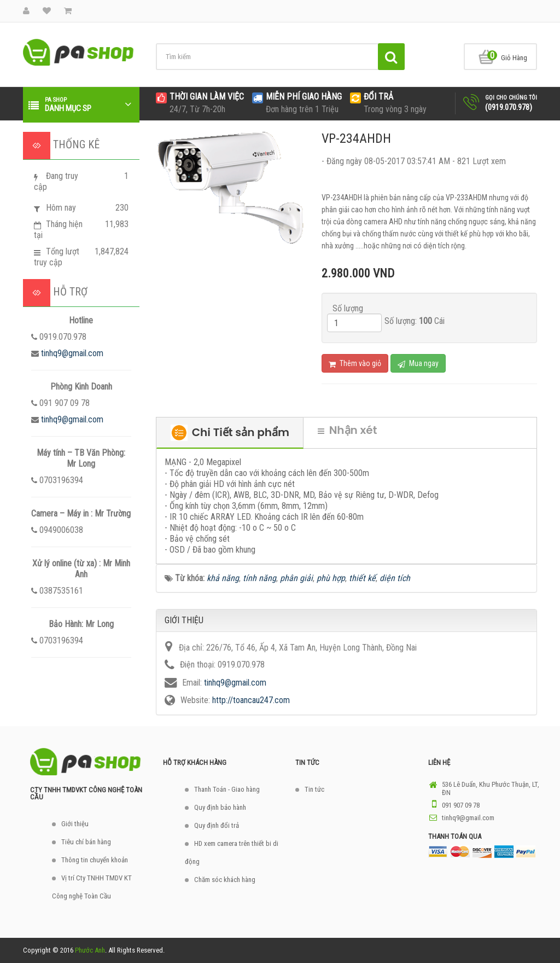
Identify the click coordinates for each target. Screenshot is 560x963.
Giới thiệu (75, 824)
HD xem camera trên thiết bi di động (232, 852)
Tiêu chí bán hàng (86, 842)
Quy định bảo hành (220, 807)
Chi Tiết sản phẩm (230, 433)
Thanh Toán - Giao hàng (227, 789)
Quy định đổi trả (217, 825)
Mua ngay (418, 364)
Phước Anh (90, 950)
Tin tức (314, 789)
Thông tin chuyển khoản (95, 860)
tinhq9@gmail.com (72, 353)
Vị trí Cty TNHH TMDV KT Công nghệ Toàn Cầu (92, 887)
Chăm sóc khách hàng (225, 880)
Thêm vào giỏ (355, 364)
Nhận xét (348, 430)
